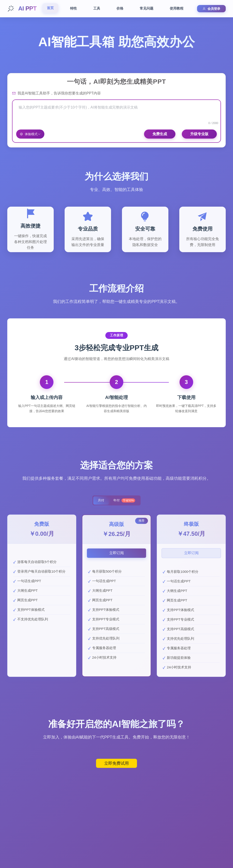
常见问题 (147, 8)
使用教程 (177, 8)
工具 (97, 8)
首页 (50, 8)
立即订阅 (116, 553)
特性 (73, 8)
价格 (120, 8)
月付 (100, 501)
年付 (125, 501)
